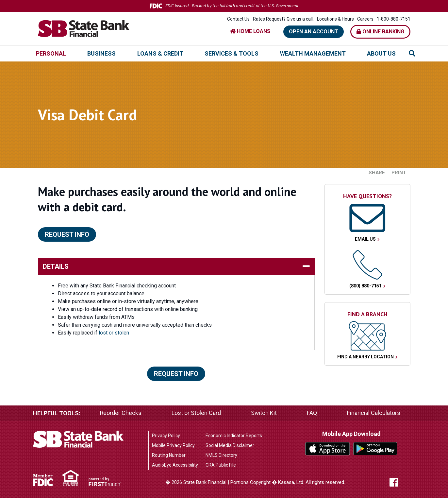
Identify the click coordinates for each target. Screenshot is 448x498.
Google (376, 449)
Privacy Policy (166, 436)
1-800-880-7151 (394, 19)
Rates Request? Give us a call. (283, 19)
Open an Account (314, 32)
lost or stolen (114, 333)
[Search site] (412, 53)
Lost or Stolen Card (197, 413)
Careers (365, 19)
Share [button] (377, 173)
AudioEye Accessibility (175, 465)
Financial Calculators (374, 413)
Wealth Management (313, 53)
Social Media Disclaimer (230, 445)
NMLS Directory (221, 455)
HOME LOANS (250, 31)
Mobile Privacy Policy (173, 445)
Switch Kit (264, 413)
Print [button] (399, 173)
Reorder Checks (121, 413)
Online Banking (380, 32)
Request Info (67, 234)
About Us (381, 53)
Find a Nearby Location (365, 357)
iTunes (328, 449)
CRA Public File (221, 465)
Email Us (365, 239)
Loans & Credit (160, 53)
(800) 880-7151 (365, 286)
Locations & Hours (335, 19)
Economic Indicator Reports (234, 436)
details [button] (56, 266)
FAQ (312, 413)
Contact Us (238, 19)
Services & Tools (232, 53)
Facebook (400, 482)
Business (101, 53)
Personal (51, 53)
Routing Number (169, 455)
